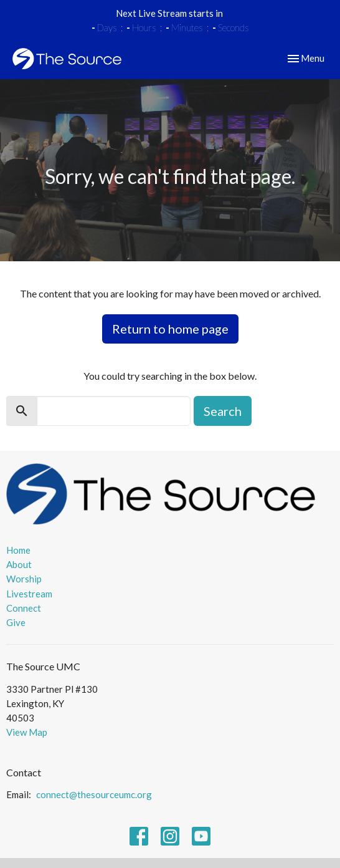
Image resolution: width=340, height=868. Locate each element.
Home (18, 550)
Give (16, 622)
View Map (27, 732)
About (19, 564)
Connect (24, 608)
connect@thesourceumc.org (94, 794)
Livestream (29, 594)
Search (223, 411)
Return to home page (170, 329)
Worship (24, 579)
